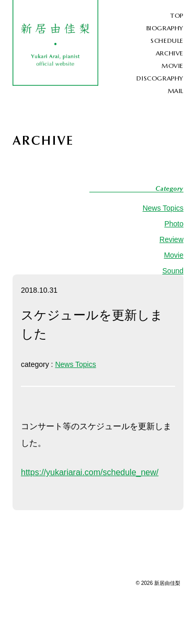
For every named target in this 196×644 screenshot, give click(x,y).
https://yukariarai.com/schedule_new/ (90, 472)
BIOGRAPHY (165, 28)
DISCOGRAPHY (160, 78)
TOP (177, 15)
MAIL (176, 91)
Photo (174, 224)
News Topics (163, 208)
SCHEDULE (167, 41)
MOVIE (172, 66)
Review (171, 239)
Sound (173, 271)
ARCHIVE (170, 53)
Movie (174, 255)
